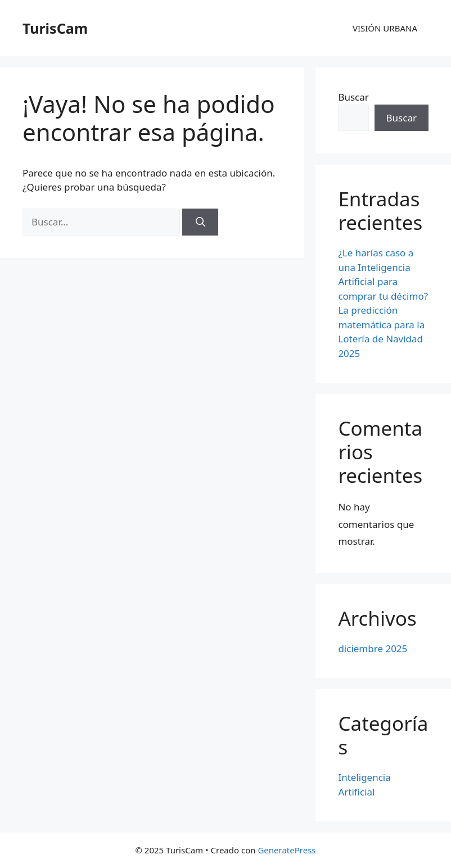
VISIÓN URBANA (385, 28)
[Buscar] (200, 222)
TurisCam (55, 28)
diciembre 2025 (373, 648)
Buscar (353, 97)
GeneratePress (287, 850)
